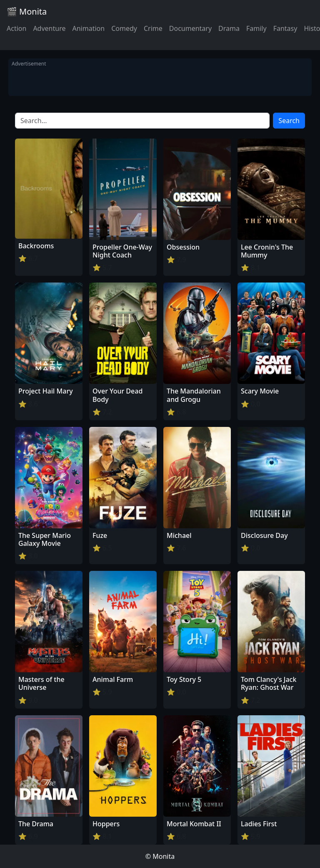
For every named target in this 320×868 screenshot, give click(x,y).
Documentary (190, 28)
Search (289, 121)
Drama (229, 28)
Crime (153, 28)
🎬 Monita (27, 11)
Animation (88, 28)
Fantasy (285, 28)
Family (256, 28)
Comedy (124, 28)
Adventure (49, 28)
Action (16, 28)
